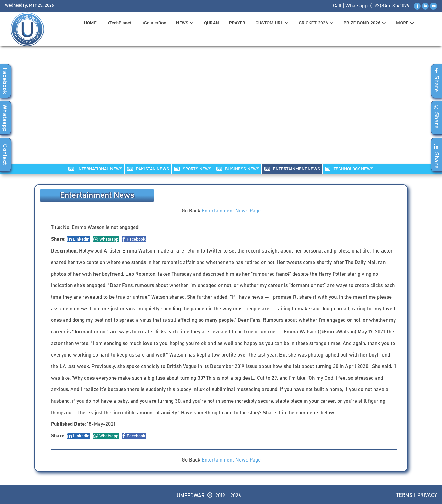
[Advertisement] (221, 109)
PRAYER (237, 23)
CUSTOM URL (272, 23)
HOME (90, 23)
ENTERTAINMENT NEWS (292, 169)
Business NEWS (238, 169)
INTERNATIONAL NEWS (95, 169)
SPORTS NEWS (193, 169)
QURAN (211, 23)
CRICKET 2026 (316, 23)
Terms (404, 495)
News (185, 23)
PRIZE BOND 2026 (365, 23)
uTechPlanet (119, 23)
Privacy (427, 495)
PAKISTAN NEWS (148, 169)
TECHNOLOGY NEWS (349, 169)
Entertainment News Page (231, 211)
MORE (405, 23)
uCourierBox (154, 23)
